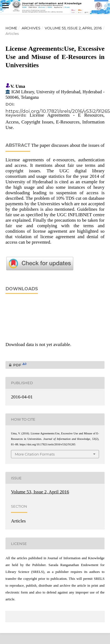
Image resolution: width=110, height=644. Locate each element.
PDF (16, 365)
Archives (31, 28)
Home (11, 28)
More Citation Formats (35, 454)
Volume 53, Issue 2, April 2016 (73, 28)
